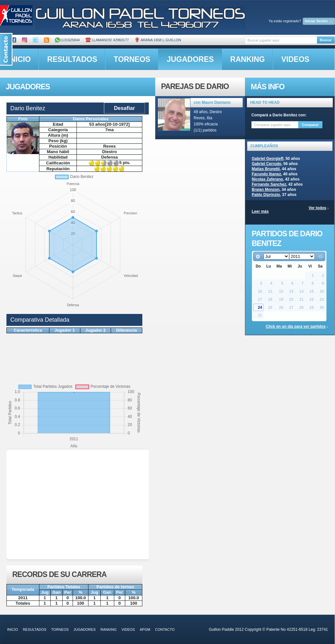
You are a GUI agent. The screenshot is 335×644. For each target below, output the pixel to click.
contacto (165, 629)
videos (295, 59)
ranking (247, 59)
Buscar (326, 40)
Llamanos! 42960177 (107, 40)
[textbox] (281, 40)
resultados (72, 59)
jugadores (190, 59)
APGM (145, 629)
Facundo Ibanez (266, 174)
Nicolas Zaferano (267, 179)
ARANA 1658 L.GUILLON (158, 40)
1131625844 (67, 40)
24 (260, 307)
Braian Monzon (266, 190)
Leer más (260, 211)
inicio (13, 629)
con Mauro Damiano (212, 102)
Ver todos (317, 208)
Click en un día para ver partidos (296, 327)
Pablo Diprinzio (266, 195)
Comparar (310, 125)
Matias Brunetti (266, 169)
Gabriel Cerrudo (266, 164)
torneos (132, 59)
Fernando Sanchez (269, 184)
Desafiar (124, 108)
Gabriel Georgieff (268, 159)
